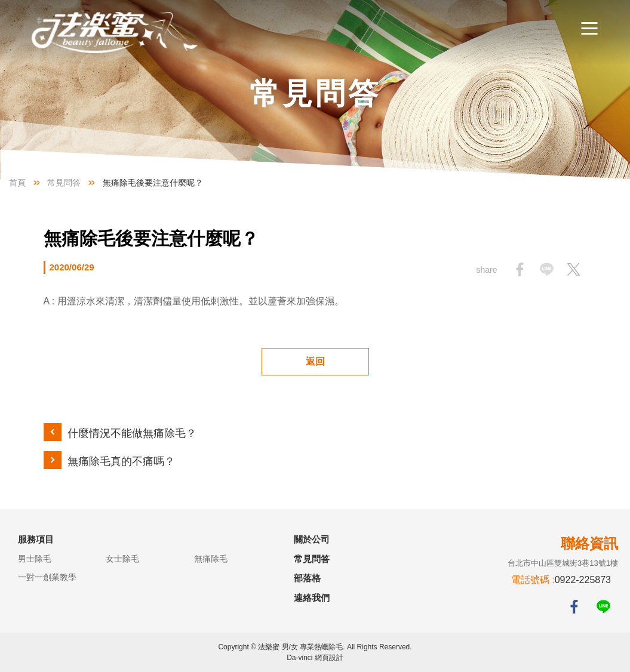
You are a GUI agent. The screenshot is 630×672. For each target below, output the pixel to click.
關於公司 (312, 539)
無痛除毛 (211, 559)
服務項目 (36, 539)
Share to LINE (547, 269)
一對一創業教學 (47, 577)
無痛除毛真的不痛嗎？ (121, 461)
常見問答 (64, 183)
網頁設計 (329, 658)
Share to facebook (520, 269)
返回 (315, 361)
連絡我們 (312, 598)
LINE (603, 607)
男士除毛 (35, 559)
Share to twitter (574, 269)
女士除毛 (122, 559)
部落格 (307, 578)
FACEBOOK (574, 607)
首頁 (17, 183)
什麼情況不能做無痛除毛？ (132, 433)
